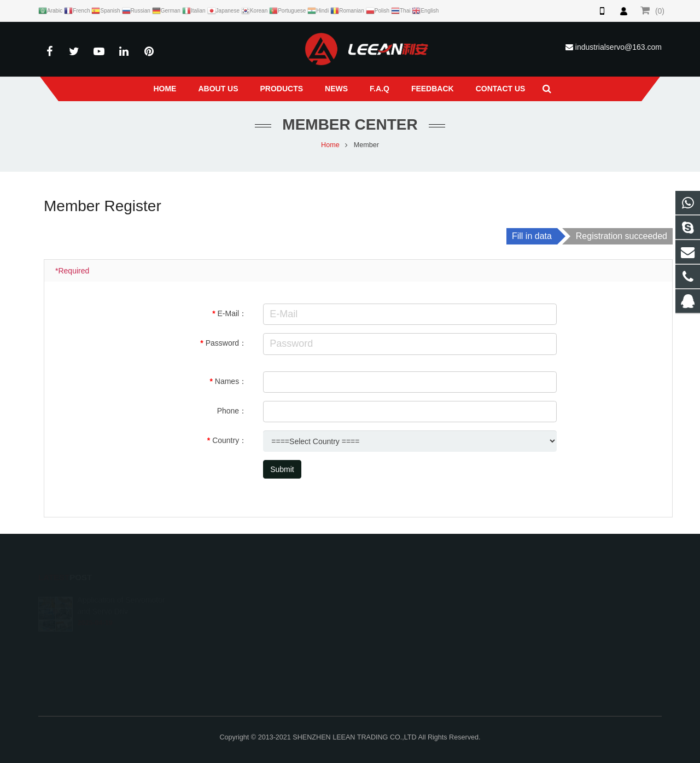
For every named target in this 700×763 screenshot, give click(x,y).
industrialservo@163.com (619, 47)
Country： (229, 440)
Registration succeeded (622, 236)
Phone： (232, 411)
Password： (226, 343)
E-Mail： (232, 313)
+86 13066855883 (397, 630)
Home (330, 145)
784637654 (388, 598)
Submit (282, 469)
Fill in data (532, 236)
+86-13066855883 (398, 614)
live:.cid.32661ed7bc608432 (413, 662)
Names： (231, 381)
